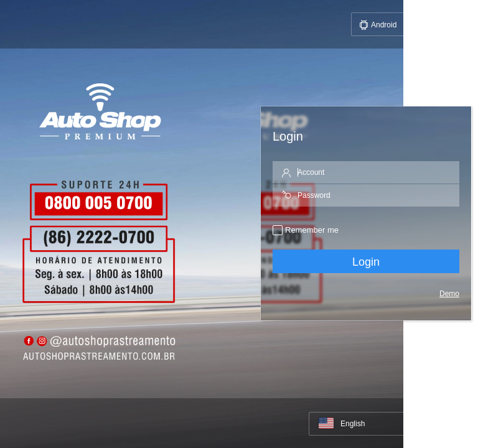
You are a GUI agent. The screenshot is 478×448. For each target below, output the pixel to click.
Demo (449, 294)
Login (366, 262)
